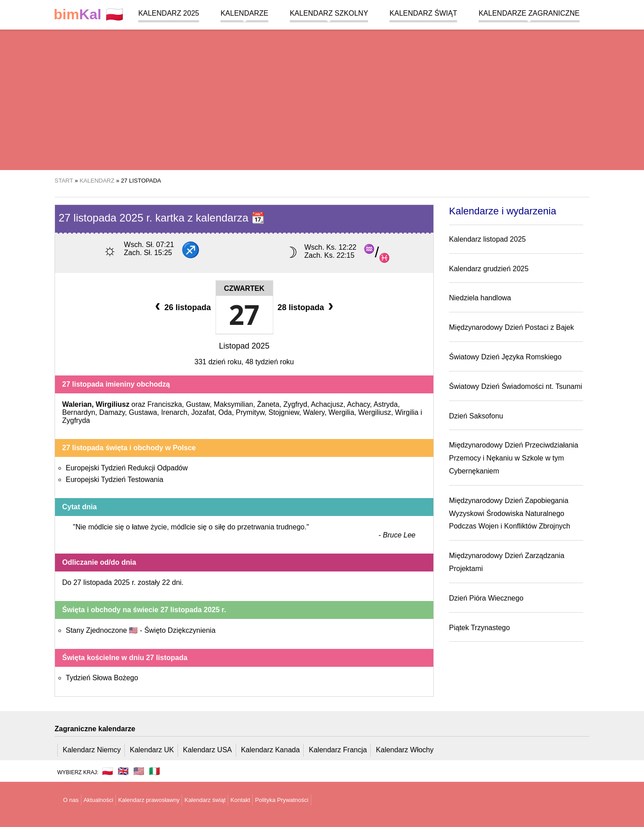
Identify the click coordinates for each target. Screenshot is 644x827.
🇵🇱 (89, 15)
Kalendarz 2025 (169, 13)
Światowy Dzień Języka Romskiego (505, 357)
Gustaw (198, 404)
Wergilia (342, 412)
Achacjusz (327, 404)
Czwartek (244, 288)
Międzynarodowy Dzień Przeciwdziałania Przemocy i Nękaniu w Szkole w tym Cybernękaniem (514, 458)
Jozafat (203, 412)
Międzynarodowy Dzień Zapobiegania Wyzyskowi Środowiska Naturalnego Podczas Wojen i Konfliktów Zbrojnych (510, 514)
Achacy (358, 404)
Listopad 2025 (244, 346)
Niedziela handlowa (480, 298)
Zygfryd (295, 404)
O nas (71, 800)
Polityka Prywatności (282, 800)
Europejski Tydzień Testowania (114, 480)
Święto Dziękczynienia (180, 630)
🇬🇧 (123, 771)
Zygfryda (76, 420)
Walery (314, 412)
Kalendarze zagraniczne (529, 13)
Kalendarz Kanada (271, 750)
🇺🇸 (139, 771)
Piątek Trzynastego (479, 628)
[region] (322, 98)
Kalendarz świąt (423, 13)
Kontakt (240, 800)
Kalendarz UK (152, 750)
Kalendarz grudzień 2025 (489, 269)
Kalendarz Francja (338, 750)
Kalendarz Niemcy (92, 750)
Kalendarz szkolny (329, 13)
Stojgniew (284, 412)
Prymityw (250, 412)
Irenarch (174, 412)
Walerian (77, 404)
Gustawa (143, 412)
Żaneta (268, 404)
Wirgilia (407, 412)
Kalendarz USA (207, 750)
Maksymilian (233, 404)
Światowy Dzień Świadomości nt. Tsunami (516, 386)
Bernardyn (79, 412)
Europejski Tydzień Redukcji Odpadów (127, 468)
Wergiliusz (375, 412)
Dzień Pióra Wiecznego (486, 598)
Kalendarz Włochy (405, 750)
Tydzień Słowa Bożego (102, 678)
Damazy (112, 412)
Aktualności (98, 800)
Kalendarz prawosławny (149, 800)
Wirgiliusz (112, 404)
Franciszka (164, 404)
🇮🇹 (155, 771)
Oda (225, 412)
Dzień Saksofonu (476, 416)
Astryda (386, 404)
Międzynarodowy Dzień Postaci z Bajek (511, 327)
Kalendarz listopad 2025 (487, 239)
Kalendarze (244, 13)
